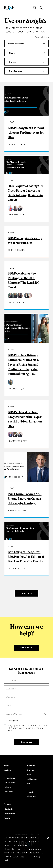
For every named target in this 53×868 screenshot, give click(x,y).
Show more (26, 593)
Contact (8, 818)
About (30, 792)
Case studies (9, 792)
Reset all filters (42, 37)
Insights (31, 765)
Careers (8, 804)
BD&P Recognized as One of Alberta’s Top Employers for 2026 (26, 132)
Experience (9, 778)
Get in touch (26, 648)
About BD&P (32, 796)
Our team (7, 770)
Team (7, 765)
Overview (31, 770)
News (29, 775)
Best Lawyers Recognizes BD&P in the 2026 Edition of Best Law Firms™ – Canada (26, 557)
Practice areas (9, 782)
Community (10, 813)
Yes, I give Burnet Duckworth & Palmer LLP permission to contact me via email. (28, 728)
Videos (30, 784)
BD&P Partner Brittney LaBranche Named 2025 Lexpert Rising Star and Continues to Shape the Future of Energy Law (23, 365)
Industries (8, 787)
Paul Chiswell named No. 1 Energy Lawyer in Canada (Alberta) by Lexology (25, 499)
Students (8, 809)
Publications (32, 779)
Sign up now (27, 742)
